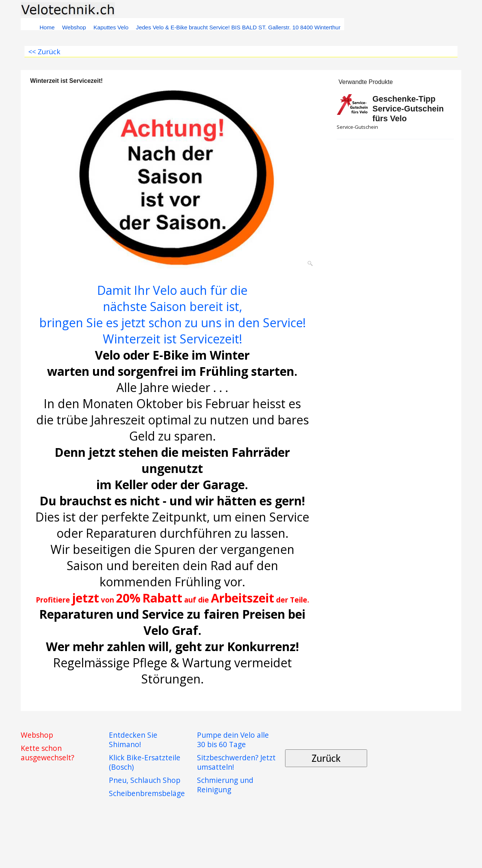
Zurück (326, 758)
